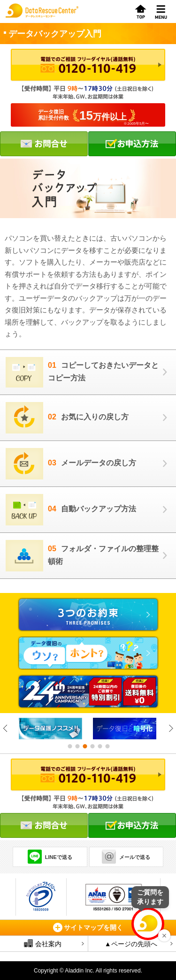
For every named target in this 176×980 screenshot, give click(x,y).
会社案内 (43, 943)
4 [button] (92, 746)
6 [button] (107, 746)
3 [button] (84, 746)
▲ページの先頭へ (131, 944)
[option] (51, 729)
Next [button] (171, 728)
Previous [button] (5, 728)
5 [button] (99, 746)
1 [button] (69, 746)
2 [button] (77, 746)
